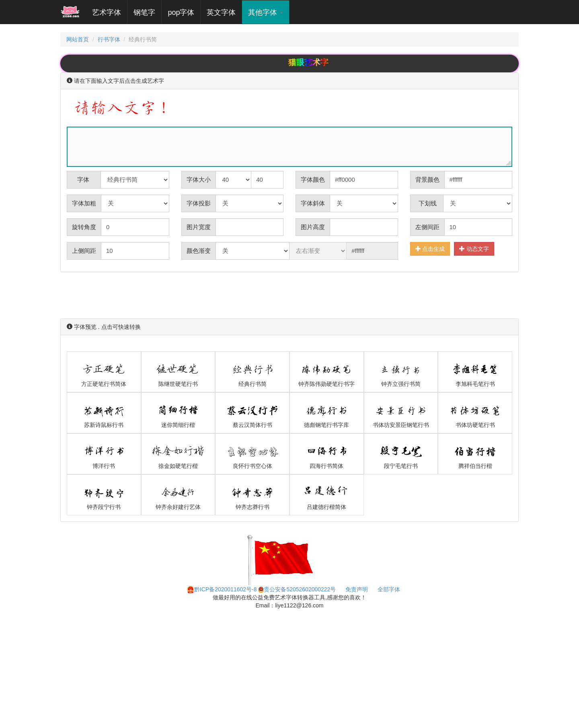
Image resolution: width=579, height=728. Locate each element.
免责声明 (357, 589)
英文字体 (221, 12)
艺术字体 (110, 12)
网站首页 (78, 39)
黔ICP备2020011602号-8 (222, 589)
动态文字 (474, 249)
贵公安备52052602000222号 (297, 589)
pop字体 (181, 12)
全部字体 (389, 589)
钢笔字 (144, 12)
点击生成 (430, 249)
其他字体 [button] (266, 12)
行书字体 (109, 39)
